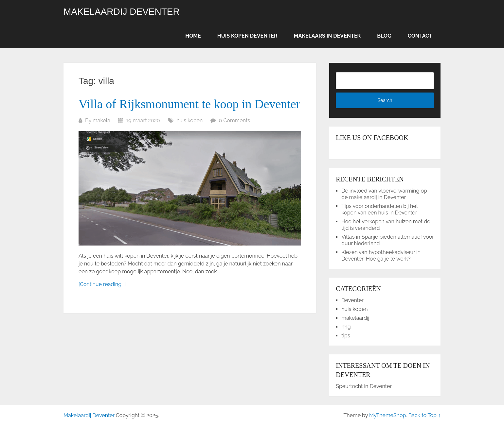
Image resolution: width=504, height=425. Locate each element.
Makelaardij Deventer (122, 12)
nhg (346, 327)
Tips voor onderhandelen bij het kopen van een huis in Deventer (380, 209)
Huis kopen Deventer (247, 36)
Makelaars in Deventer (327, 36)
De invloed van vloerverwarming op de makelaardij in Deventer (384, 194)
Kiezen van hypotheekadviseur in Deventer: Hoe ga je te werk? (381, 255)
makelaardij (355, 318)
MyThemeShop (387, 415)
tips (346, 336)
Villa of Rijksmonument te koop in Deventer (189, 104)
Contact (420, 36)
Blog (384, 36)
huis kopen (189, 120)
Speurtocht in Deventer (364, 386)
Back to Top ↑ (424, 415)
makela (101, 120)
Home (193, 36)
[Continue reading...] (102, 284)
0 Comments (235, 120)
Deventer (352, 300)
